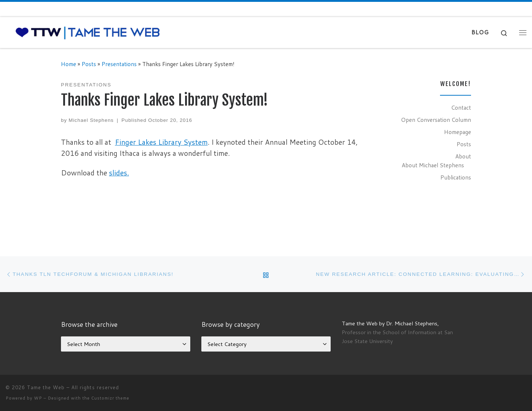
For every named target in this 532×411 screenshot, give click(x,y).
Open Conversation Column (436, 120)
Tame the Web (46, 387)
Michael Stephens (91, 120)
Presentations (119, 64)
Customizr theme (110, 398)
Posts (89, 64)
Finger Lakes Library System (161, 142)
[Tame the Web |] (88, 32)
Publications (456, 177)
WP (38, 398)
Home (69, 64)
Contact (461, 107)
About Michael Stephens (433, 165)
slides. (119, 173)
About (463, 156)
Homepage (458, 132)
